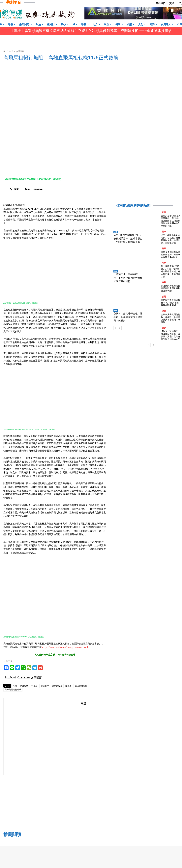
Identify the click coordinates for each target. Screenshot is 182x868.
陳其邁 (69, 686)
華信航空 (45, 686)
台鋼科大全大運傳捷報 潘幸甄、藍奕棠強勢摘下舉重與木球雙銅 (128, 317)
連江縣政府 (57, 686)
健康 (116, 232)
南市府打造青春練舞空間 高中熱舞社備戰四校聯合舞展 (171, 303)
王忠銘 (34, 686)
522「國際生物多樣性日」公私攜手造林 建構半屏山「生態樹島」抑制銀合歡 (128, 239)
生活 (11, 51)
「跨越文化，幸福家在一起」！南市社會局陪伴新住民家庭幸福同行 (128, 278)
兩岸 (164, 263)
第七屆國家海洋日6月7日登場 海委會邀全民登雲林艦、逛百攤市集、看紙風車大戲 (171, 271)
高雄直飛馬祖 (81, 686)
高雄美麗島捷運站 (13, 689)
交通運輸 (20, 51)
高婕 (16, 189)
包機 (15, 686)
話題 (116, 271)
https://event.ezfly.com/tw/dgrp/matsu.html (65, 647)
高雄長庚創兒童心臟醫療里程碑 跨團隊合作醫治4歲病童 (171, 255)
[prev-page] (115, 328)
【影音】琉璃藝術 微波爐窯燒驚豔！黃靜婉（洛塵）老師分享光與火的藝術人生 (171, 335)
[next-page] (120, 328)
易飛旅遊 (24, 686)
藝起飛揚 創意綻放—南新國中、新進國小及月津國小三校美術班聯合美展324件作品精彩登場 (171, 221)
